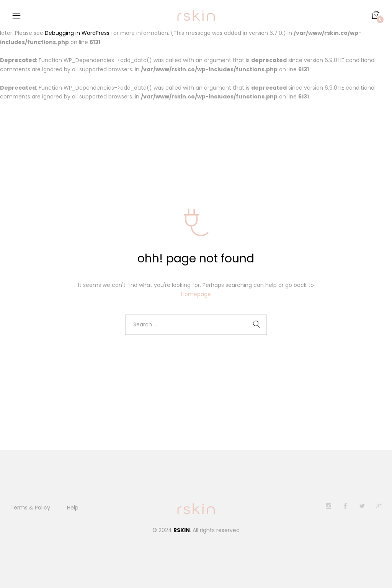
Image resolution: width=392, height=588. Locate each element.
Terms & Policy (30, 508)
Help (73, 508)
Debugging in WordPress (77, 33)
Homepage (196, 295)
